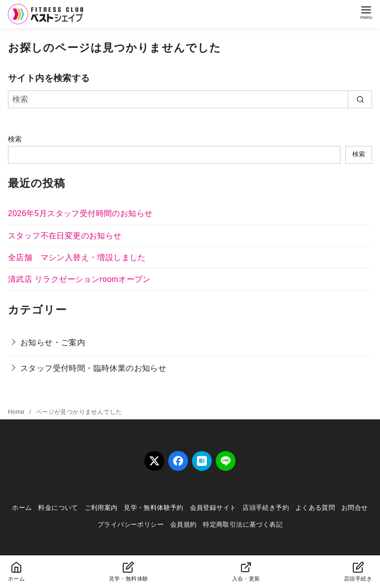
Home (17, 412)
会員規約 (184, 524)
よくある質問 (315, 508)
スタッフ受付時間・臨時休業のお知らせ (93, 368)
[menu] (366, 12)
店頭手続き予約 (266, 508)
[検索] (190, 99)
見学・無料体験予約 (154, 508)
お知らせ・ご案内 (53, 342)
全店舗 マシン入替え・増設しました (77, 257)
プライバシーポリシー (131, 524)
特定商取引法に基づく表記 (243, 524)
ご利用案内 (101, 508)
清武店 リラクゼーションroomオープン (79, 279)
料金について (58, 508)
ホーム (22, 508)
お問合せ (355, 508)
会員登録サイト (213, 508)
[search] (360, 99)
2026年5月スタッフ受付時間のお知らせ (80, 213)
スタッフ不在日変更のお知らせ (65, 236)
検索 (15, 139)
